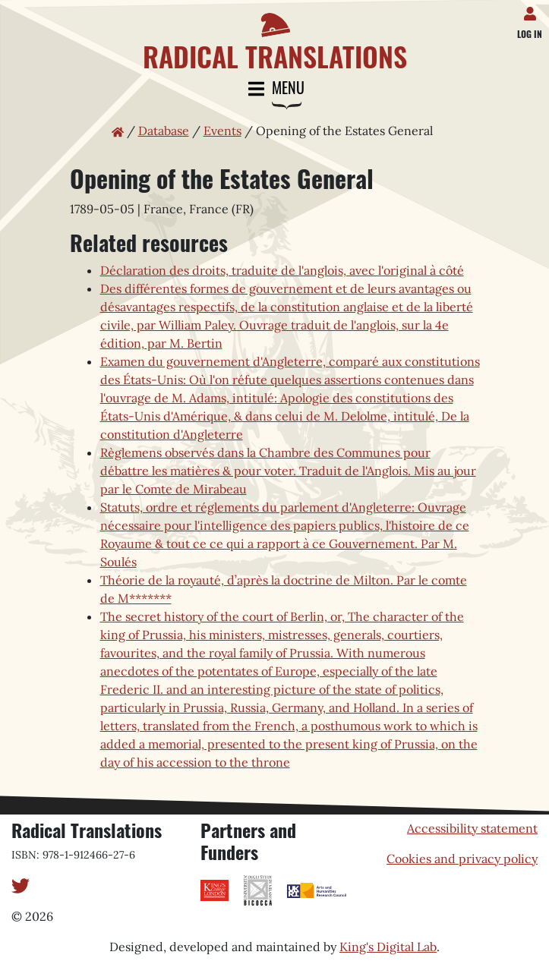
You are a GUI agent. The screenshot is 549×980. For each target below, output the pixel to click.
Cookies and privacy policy (462, 859)
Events (222, 131)
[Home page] (274, 36)
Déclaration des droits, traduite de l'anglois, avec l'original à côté (282, 270)
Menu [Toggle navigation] (275, 89)
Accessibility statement (472, 828)
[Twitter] (21, 884)
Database (164, 131)
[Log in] (533, 11)
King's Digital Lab (388, 947)
